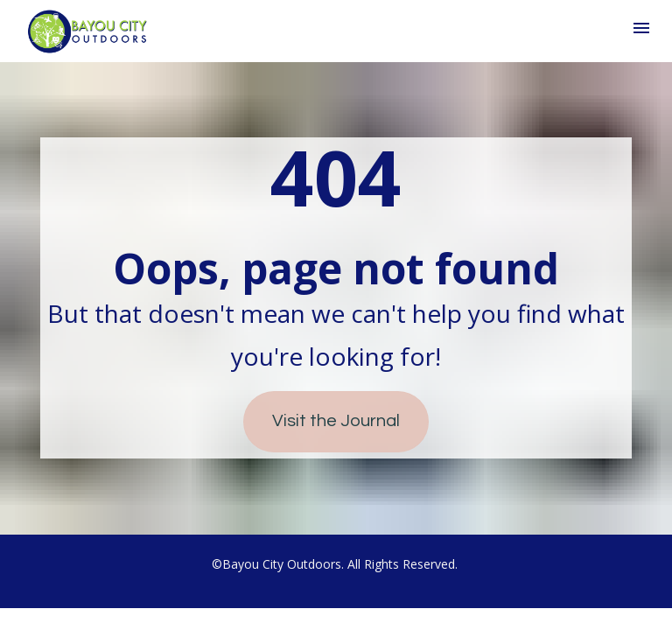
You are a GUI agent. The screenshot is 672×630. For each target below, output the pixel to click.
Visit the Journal (336, 421)
